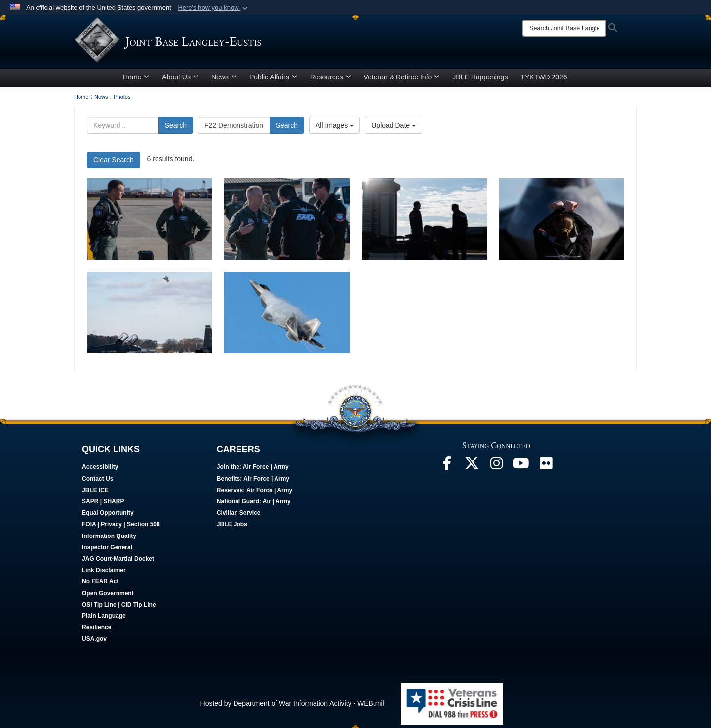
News (224, 80)
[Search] (564, 28)
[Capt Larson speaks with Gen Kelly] (149, 222)
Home (136, 80)
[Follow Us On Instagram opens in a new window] (496, 469)
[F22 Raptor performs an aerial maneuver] (287, 316)
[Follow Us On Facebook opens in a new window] (447, 469)
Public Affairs (273, 80)
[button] (214, 8)
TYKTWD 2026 (544, 80)
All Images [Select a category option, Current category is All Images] (335, 129)
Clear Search (114, 163)
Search (176, 129)
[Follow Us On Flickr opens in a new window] (546, 469)
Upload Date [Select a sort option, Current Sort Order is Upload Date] (394, 129)
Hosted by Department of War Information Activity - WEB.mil (292, 707)
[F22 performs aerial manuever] (149, 316)
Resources (331, 80)
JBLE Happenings (480, 80)
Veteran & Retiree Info (402, 80)
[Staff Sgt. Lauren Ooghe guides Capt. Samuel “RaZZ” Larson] (562, 222)
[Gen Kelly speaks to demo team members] (287, 222)
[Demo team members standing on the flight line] (424, 222)
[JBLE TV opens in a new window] (521, 469)
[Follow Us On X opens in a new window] (472, 469)
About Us (180, 80)
